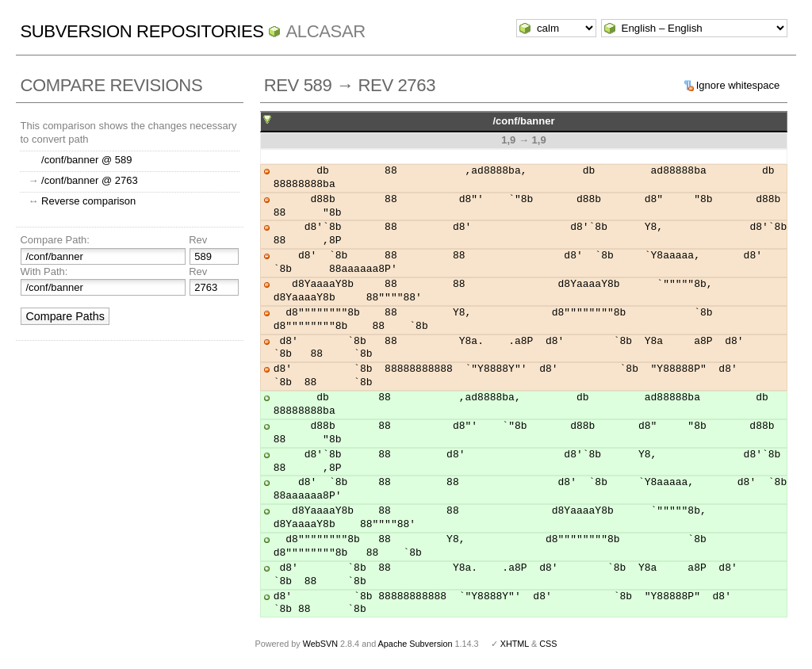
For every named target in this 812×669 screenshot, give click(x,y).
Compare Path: (54, 240)
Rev (198, 240)
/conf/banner (523, 121)
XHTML (515, 644)
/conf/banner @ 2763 (90, 180)
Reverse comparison (88, 201)
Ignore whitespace (738, 85)
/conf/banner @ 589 (86, 160)
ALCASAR (325, 31)
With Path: (44, 271)
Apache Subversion (416, 644)
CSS (548, 644)
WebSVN (320, 644)
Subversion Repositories (142, 31)
